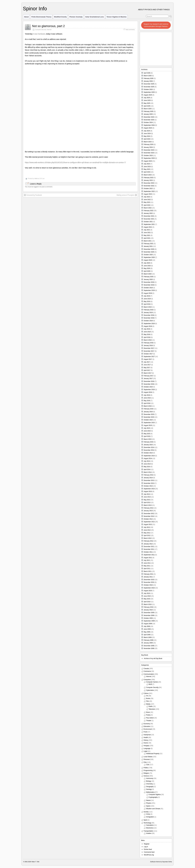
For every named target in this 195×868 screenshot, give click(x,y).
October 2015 (148, 420)
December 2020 (149, 249)
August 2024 (148, 128)
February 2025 (148, 111)
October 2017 (148, 354)
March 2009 (148, 637)
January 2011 (148, 577)
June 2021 (147, 233)
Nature (148, 800)
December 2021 (149, 216)
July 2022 (147, 197)
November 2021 (149, 219)
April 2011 (147, 569)
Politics (146, 768)
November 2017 (149, 351)
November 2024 (149, 120)
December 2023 (149, 150)
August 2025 (148, 95)
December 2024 (149, 117)
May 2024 (147, 136)
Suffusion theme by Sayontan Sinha (161, 862)
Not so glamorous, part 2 (48, 26)
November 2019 (149, 285)
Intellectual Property (153, 754)
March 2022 (148, 208)
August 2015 (148, 425)
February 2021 (148, 244)
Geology (149, 789)
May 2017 (147, 368)
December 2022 (149, 183)
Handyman (147, 735)
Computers (147, 680)
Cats (148, 765)
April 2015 (147, 436)
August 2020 (148, 260)
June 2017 (147, 365)
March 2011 (148, 571)
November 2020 (149, 252)
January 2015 (148, 445)
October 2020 (148, 255)
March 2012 (148, 538)
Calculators (150, 825)
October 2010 (148, 585)
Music (148, 712)
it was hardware (39, 34)
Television (152, 709)
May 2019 (147, 301)
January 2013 (148, 511)
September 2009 (149, 621)
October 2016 (148, 387)
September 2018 (149, 324)
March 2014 (148, 472)
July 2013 (147, 494)
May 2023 (147, 169)
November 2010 (149, 582)
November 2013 (149, 483)
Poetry (148, 715)
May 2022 (147, 202)
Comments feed (149, 852)
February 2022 (148, 211)
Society (146, 812)
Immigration (150, 817)
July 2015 (147, 428)
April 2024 (147, 139)
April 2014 (147, 469)
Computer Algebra (155, 795)
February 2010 (148, 607)
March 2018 (148, 340)
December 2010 (149, 580)
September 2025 (149, 92)
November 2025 (149, 87)
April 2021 (147, 238)
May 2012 (147, 533)
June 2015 (147, 431)
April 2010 (147, 602)
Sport (145, 820)
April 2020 (147, 271)
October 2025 (148, 89)
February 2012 (148, 541)
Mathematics (150, 792)
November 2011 (149, 549)
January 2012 (148, 544)
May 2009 (147, 632)
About (26, 17)
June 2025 (147, 100)
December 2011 (149, 547)
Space (148, 806)
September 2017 (149, 357)
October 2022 (148, 189)
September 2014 (149, 456)
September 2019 (149, 290)
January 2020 (148, 279)
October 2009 (148, 618)
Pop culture (150, 718)
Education (147, 726)
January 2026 (148, 81)
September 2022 (149, 191)
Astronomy (150, 778)
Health (146, 737)
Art (147, 696)
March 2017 (148, 373)
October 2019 (148, 288)
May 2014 (147, 467)
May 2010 (147, 599)
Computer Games (152, 682)
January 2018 (148, 346)
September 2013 (149, 489)
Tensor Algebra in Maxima (117, 17)
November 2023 (149, 153)
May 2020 (147, 268)
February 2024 (148, 144)
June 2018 (147, 332)
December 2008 (149, 646)
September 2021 (149, 224)
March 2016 (148, 406)
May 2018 (147, 334)
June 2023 (147, 167)
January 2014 (148, 478)
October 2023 (148, 156)
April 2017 (147, 370)
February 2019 (148, 310)
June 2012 (147, 530)
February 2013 (148, 508)
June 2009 (147, 629)
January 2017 (148, 379)
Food (145, 732)
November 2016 (149, 384)
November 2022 (149, 186)
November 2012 (149, 516)
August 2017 (148, 359)
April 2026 (147, 73)
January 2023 (148, 180)
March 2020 (148, 274)
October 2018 (148, 321)
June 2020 (147, 266)
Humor (146, 743)
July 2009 (147, 626)
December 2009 (149, 613)
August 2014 (148, 458)
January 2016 (148, 412)
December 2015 (149, 414)
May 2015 (147, 434)
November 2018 (149, 318)
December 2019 (149, 282)
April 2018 (147, 337)
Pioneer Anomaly (76, 17)
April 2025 (147, 106)
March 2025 (148, 109)
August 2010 (148, 591)
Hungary (146, 746)
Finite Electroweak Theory (41, 17)
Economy (147, 724)
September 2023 (149, 158)
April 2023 (147, 172)
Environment (148, 729)
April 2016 (147, 403)
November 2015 (149, 417)
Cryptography (153, 797)
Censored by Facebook (33, 115)
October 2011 (148, 552)
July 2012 (147, 527)
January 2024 (148, 147)
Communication (149, 674)
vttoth (36, 98)
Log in (146, 847)
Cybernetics (150, 690)
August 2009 (148, 624)
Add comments (130, 30)
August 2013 (148, 491)
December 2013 (149, 480)
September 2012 (149, 522)
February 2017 (148, 376)
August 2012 (148, 524)
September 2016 (149, 390)
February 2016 (148, 409)
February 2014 (148, 475)
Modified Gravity (60, 17)
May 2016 (147, 401)
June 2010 (147, 596)
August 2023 (148, 161)
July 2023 (147, 164)
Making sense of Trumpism (127, 115)
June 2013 (147, 497)
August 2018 (148, 326)
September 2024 (149, 125)
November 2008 (149, 648)
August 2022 (148, 194)
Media (148, 704)
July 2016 (147, 395)
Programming (148, 770)
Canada (146, 669)
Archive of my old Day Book (153, 659)
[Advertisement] (156, 48)
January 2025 (148, 114)
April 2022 (147, 205)
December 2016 (149, 381)
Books (148, 698)
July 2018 (147, 329)
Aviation (149, 833)
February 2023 (148, 178)
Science (146, 776)
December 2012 (149, 514)
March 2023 (148, 175)
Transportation (148, 831)
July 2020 (147, 263)
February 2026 (148, 78)
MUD (150, 684)
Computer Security (41, 30)
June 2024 (147, 134)
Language (147, 748)
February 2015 (148, 442)
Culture (146, 693)
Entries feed (148, 849)
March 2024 (148, 142)
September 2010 (149, 588)
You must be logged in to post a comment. (39, 107)
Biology (149, 781)
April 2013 (147, 503)
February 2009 (148, 640)
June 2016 (147, 398)
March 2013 (148, 505)
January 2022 (148, 213)
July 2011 (147, 560)
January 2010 (148, 610)
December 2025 (149, 84)
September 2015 (149, 423)
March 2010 (148, 604)
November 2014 (149, 450)
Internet (49, 30)
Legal (145, 751)
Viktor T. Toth (35, 862)
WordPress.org (149, 855)
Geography (150, 787)
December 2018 (149, 315)
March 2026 (148, 76)
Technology (147, 823)
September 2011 (149, 555)
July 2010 (147, 593)
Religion (146, 773)
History (146, 740)
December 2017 (149, 348)
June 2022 (147, 200)
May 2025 (147, 103)
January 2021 (148, 246)
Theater (149, 721)
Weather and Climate (153, 809)
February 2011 (148, 574)
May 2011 (147, 566)
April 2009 (147, 635)
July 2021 (147, 230)
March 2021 (148, 241)
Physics (149, 803)
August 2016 (148, 392)
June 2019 (147, 299)
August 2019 (148, 293)
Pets (145, 762)
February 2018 (148, 343)
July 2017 (147, 362)
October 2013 (148, 486)
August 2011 (148, 558)
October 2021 (148, 222)
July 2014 (147, 461)
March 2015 (148, 439)
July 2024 (147, 131)
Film (148, 701)
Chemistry (149, 784)
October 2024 (148, 122)
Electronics (150, 828)
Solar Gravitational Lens (95, 17)
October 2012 (148, 519)
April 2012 (147, 536)
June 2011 (147, 563)
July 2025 (147, 98)
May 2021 (147, 235)
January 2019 (148, 312)
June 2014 (147, 464)
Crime (148, 814)
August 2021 (148, 227)
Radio (151, 706)
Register (147, 844)
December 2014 (149, 447)
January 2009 (148, 643)
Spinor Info (35, 9)
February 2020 (148, 277)
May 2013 (147, 500)
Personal (147, 759)
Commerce (147, 671)
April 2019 (147, 304)
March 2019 (148, 307)
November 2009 (149, 615)
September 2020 (149, 257)
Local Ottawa (148, 757)
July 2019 (147, 296)
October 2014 (148, 453)
